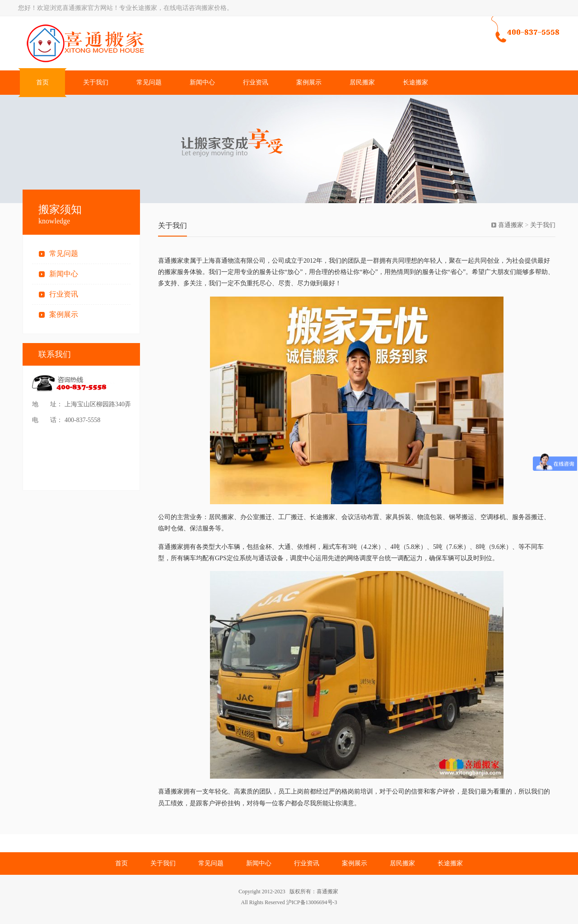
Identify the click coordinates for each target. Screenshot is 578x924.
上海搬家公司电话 (156, 43)
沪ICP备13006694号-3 (312, 902)
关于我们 (96, 82)
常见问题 (149, 82)
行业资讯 (256, 82)
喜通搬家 (511, 225)
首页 (42, 82)
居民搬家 (362, 82)
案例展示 (309, 82)
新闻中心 (202, 82)
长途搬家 (415, 82)
